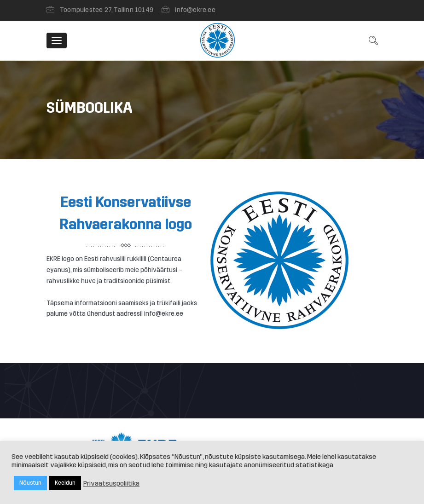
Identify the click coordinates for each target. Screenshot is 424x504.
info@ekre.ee (195, 10)
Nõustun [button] (30, 483)
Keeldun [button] (65, 483)
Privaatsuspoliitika (111, 483)
